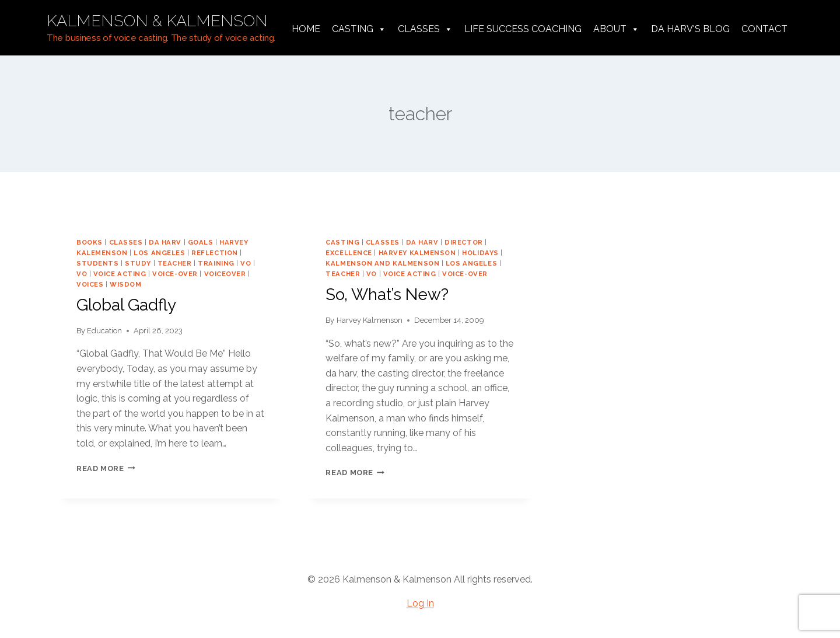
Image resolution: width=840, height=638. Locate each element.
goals (201, 242)
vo (82, 274)
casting (342, 242)
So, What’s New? (387, 294)
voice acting (120, 274)
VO (246, 263)
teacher (175, 263)
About (616, 29)
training (216, 263)
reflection (215, 253)
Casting (359, 29)
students (97, 263)
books (90, 242)
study (138, 263)
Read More (106, 468)
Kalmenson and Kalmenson (382, 263)
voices (90, 284)
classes (126, 242)
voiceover (225, 274)
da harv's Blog (690, 29)
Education (104, 331)
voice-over (175, 274)
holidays (480, 253)
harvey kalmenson (417, 253)
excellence (349, 253)
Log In (420, 603)
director (463, 242)
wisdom (125, 284)
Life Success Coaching (523, 29)
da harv (165, 242)
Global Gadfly (126, 305)
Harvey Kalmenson (370, 320)
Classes (425, 29)
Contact (764, 29)
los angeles (159, 253)
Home (306, 29)
